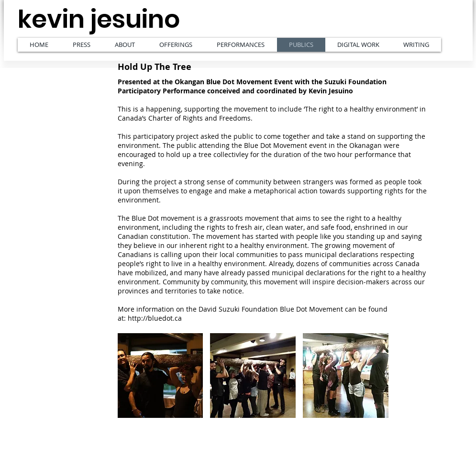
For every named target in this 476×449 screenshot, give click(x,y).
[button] (161, 376)
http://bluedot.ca (155, 318)
